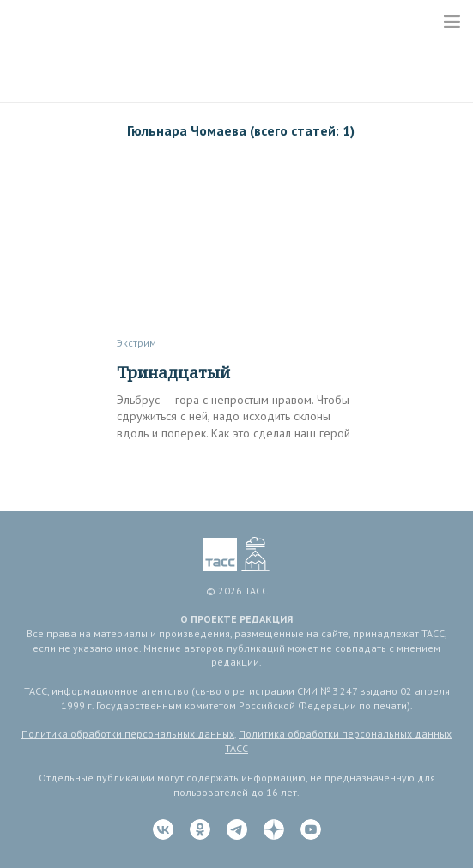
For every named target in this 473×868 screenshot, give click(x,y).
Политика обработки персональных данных (128, 734)
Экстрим (136, 343)
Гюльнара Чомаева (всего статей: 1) (241, 130)
